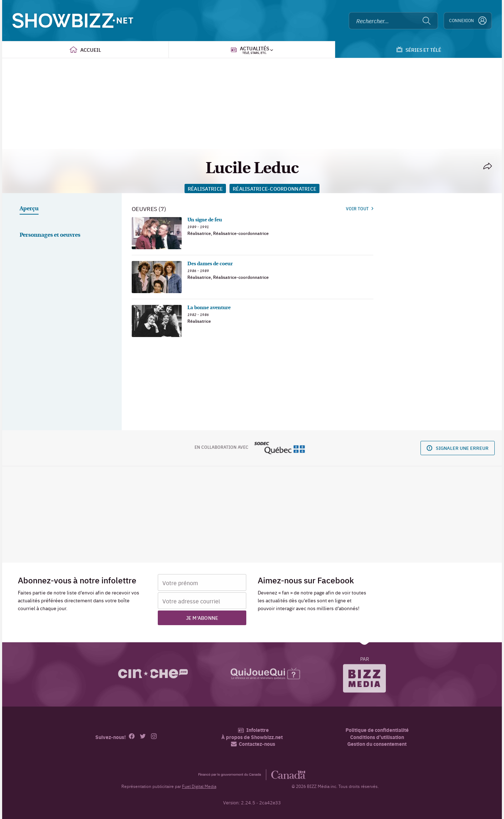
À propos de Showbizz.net (252, 737)
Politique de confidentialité (377, 730)
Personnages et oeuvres (50, 235)
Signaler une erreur (458, 448)
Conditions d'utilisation (377, 737)
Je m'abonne (202, 618)
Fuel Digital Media (199, 786)
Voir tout (360, 208)
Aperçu (29, 209)
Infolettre (253, 730)
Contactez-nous (253, 744)
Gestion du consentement (377, 744)
